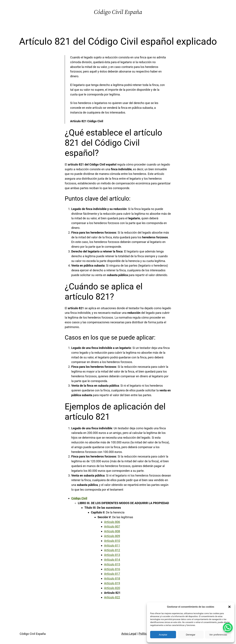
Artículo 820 (112, 588)
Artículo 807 (112, 526)
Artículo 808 (112, 531)
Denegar (191, 635)
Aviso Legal (129, 634)
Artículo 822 (112, 597)
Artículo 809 (112, 536)
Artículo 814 (112, 560)
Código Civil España (118, 12)
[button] (229, 607)
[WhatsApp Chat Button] (228, 628)
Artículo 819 (112, 583)
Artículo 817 (112, 574)
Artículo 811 (112, 545)
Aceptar (163, 635)
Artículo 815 (112, 564)
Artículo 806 (112, 522)
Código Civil (79, 498)
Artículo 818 (112, 578)
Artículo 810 (112, 541)
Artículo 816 (112, 569)
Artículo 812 (112, 550)
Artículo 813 (112, 555)
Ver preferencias (218, 635)
